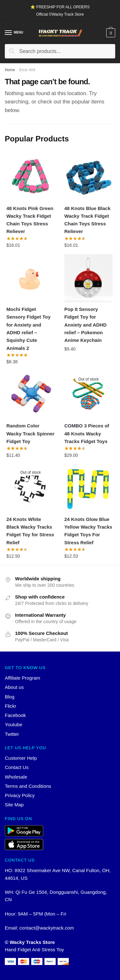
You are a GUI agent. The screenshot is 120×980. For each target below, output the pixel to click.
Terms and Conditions (28, 786)
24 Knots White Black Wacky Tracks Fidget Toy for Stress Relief (30, 531)
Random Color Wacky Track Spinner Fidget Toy (30, 433)
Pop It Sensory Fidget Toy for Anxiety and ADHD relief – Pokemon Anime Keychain (85, 325)
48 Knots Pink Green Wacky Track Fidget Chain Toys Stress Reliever (30, 220)
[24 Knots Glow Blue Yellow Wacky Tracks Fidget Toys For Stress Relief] (88, 488)
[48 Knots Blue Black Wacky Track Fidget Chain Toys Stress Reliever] (88, 177)
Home (10, 70)
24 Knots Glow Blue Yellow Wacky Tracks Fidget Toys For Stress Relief (88, 531)
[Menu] (9, 33)
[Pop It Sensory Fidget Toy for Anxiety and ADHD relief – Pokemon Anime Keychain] (88, 278)
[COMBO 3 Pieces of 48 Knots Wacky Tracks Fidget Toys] (88, 395)
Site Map (14, 805)
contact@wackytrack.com (47, 928)
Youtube (14, 724)
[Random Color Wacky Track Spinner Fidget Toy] (31, 395)
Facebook (15, 715)
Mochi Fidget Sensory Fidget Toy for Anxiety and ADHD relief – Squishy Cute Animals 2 (28, 328)
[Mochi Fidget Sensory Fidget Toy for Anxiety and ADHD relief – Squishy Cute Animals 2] (31, 278)
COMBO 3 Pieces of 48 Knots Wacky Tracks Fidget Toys (87, 433)
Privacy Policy (20, 795)
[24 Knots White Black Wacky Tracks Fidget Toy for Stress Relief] (31, 488)
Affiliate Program (23, 678)
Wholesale (16, 777)
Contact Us (17, 767)
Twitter (12, 734)
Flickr (11, 706)
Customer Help (21, 758)
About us (14, 687)
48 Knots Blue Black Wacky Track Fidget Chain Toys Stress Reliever (87, 220)
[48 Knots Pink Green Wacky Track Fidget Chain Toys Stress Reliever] (31, 177)
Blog (10, 697)
